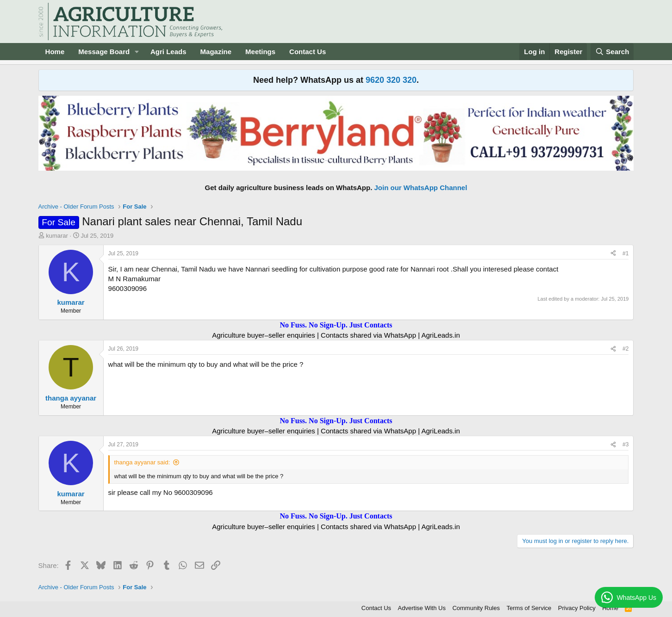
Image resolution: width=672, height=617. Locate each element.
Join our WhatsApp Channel (421, 188)
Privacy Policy (577, 608)
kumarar (57, 236)
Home (55, 52)
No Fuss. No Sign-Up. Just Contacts (336, 325)
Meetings (260, 52)
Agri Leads (168, 52)
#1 (625, 253)
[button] (137, 52)
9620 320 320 (391, 80)
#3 (625, 444)
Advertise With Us (422, 608)
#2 (625, 349)
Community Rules (476, 608)
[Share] (613, 254)
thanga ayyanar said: (142, 462)
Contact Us (308, 52)
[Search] (612, 52)
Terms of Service (529, 608)
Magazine (216, 52)
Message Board (104, 52)
